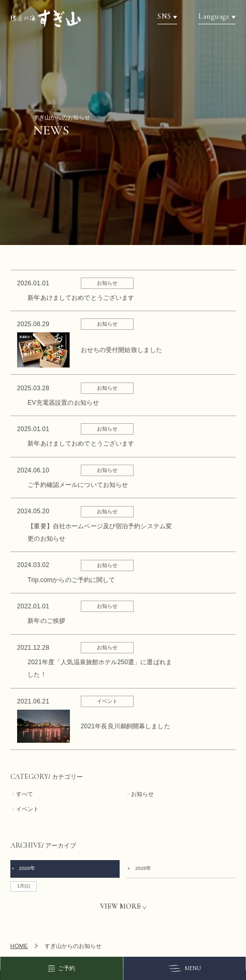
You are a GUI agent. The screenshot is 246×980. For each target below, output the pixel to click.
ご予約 (61, 969)
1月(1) (24, 886)
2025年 (139, 868)
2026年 (23, 868)
